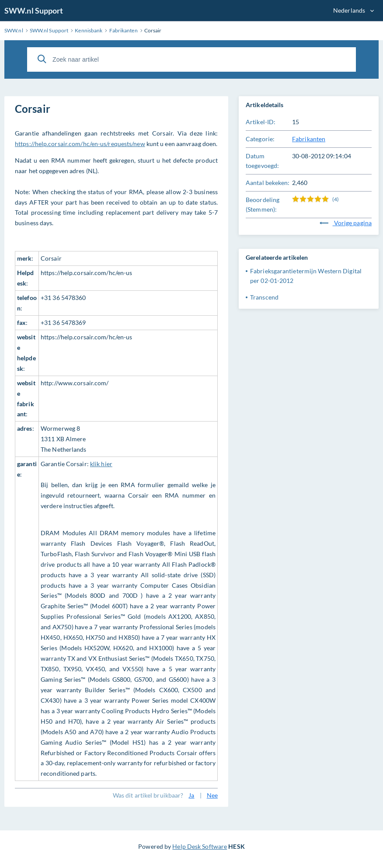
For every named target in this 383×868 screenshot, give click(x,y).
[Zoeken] (42, 59)
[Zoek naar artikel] (191, 59)
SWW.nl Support (34, 10)
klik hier (101, 464)
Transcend (264, 297)
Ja (191, 795)
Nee (212, 795)
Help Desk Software (200, 846)
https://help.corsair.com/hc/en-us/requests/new (80, 144)
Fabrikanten (309, 139)
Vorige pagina (346, 223)
